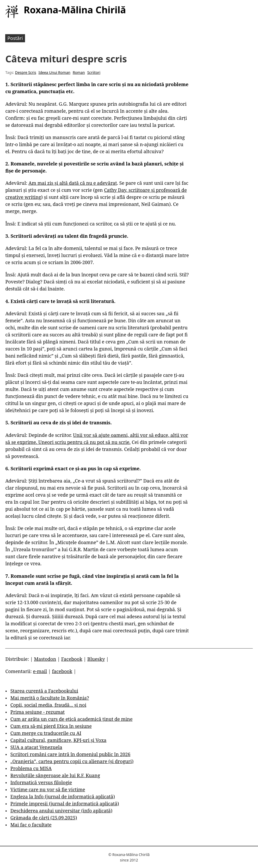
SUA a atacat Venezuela (36, 747)
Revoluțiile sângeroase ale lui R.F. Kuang (55, 775)
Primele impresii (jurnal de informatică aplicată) (65, 804)
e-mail (40, 671)
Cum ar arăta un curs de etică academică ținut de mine (72, 719)
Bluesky (96, 659)
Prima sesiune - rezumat (38, 712)
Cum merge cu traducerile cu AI (46, 733)
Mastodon (45, 659)
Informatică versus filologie (41, 782)
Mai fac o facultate (31, 825)
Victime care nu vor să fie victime (48, 789)
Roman (79, 72)
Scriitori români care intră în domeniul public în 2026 (70, 754)
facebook (62, 671)
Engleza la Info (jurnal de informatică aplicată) (63, 796)
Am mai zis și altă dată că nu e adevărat (73, 183)
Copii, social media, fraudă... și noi (48, 705)
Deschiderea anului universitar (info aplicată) (61, 811)
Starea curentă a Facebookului (44, 691)
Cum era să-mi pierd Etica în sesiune (51, 726)
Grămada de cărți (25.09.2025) (44, 818)
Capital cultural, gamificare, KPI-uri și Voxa (59, 740)
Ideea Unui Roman (54, 72)
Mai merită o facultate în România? (50, 698)
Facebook (72, 659)
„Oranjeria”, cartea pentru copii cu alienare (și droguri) (72, 761)
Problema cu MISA (31, 768)
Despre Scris (26, 72)
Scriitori (94, 72)
